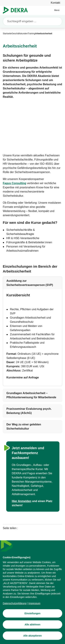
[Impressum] (34, 608)
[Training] (31, 34)
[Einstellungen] (32, 618)
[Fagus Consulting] (14, 183)
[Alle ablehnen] (32, 629)
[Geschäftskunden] (20, 34)
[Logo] (17, 10)
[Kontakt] (55, 3)
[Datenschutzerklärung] (15, 608)
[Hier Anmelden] (21, 501)
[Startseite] (7, 34)
